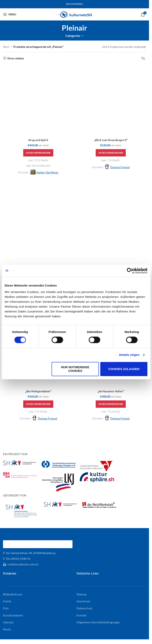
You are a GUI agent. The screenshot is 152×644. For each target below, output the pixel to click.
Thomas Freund (120, 167)
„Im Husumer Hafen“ (111, 391)
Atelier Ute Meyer (47, 172)
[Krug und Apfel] (38, 101)
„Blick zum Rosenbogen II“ (111, 140)
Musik (7, 629)
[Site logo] (75, 14)
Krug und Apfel (38, 140)
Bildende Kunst (13, 594)
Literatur (9, 622)
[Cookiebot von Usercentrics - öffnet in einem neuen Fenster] (130, 271)
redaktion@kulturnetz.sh (23, 564)
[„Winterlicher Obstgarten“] (111, 229)
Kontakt (82, 615)
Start (6, 47)
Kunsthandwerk (13, 615)
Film (6, 608)
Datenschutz (84, 608)
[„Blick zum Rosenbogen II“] (111, 101)
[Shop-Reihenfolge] (143, 58)
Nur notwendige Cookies (75, 369)
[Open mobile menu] (10, 14)
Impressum (83, 601)
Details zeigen (129, 355)
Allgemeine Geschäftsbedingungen (98, 622)
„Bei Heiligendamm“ (38, 391)
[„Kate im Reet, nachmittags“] (38, 229)
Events (7, 601)
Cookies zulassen (124, 369)
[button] (38, 153)
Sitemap (82, 594)
